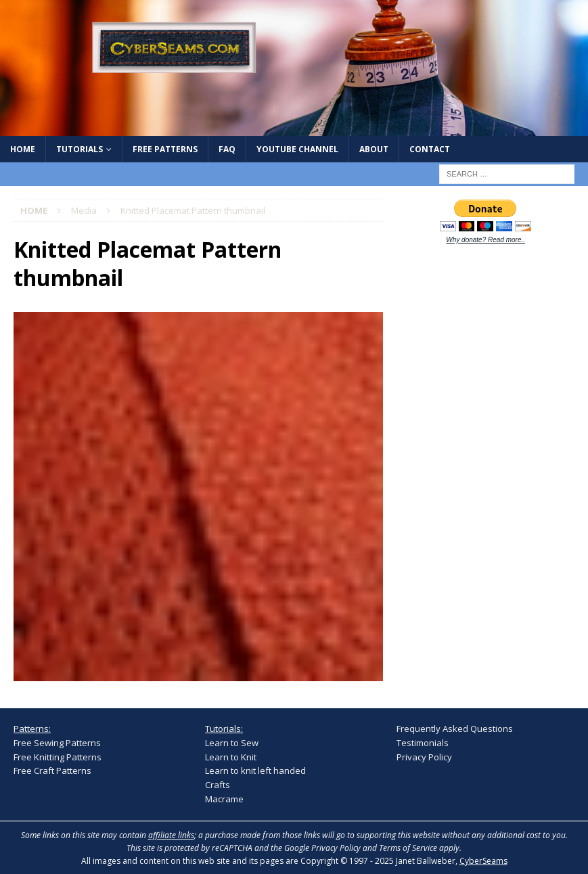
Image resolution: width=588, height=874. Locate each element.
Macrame (224, 799)
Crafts (218, 785)
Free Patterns (165, 149)
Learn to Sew (232, 743)
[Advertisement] (492, 345)
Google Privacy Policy (322, 848)
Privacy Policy (424, 757)
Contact (430, 149)
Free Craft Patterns (52, 770)
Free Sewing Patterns (57, 743)
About (374, 149)
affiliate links (171, 835)
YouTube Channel (297, 149)
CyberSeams (483, 861)
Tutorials (80, 149)
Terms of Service (408, 848)
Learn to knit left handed (255, 770)
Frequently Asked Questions (455, 729)
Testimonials (423, 743)
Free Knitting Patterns (58, 757)
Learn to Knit (231, 757)
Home (23, 149)
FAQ (227, 149)
